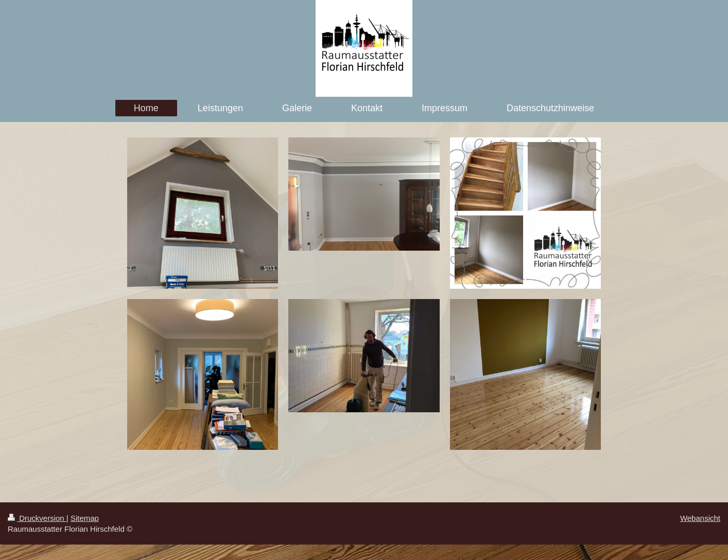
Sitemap (85, 518)
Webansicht (700, 518)
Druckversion (37, 518)
